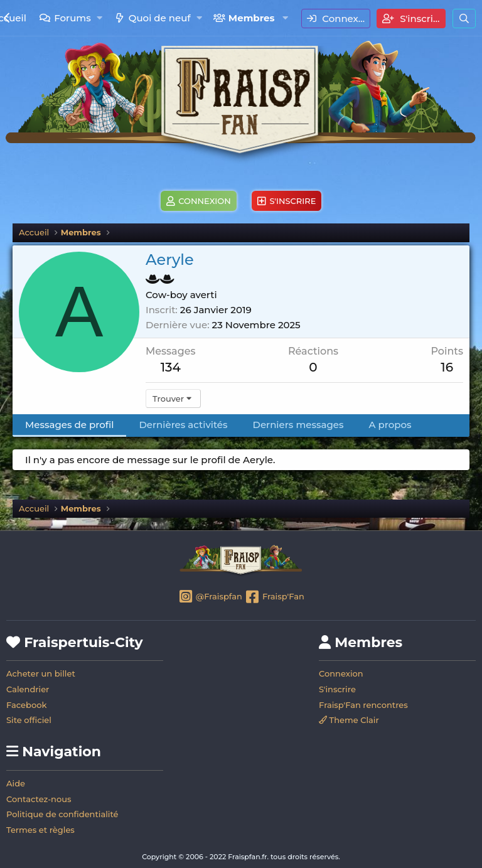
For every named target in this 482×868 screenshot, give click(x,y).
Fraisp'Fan (274, 597)
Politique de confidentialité (62, 814)
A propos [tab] (390, 425)
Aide (16, 783)
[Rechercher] (464, 19)
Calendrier (28, 689)
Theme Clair (349, 720)
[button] (99, 18)
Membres (252, 18)
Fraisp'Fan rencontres (363, 705)
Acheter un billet (41, 673)
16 (447, 367)
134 (171, 367)
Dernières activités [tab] (183, 425)
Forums (72, 18)
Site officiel (29, 720)
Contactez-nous (39, 799)
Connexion (341, 673)
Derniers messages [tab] (298, 425)
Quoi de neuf (160, 18)
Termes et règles (40, 830)
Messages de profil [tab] (69, 425)
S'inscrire (337, 689)
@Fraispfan (210, 597)
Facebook (26, 705)
